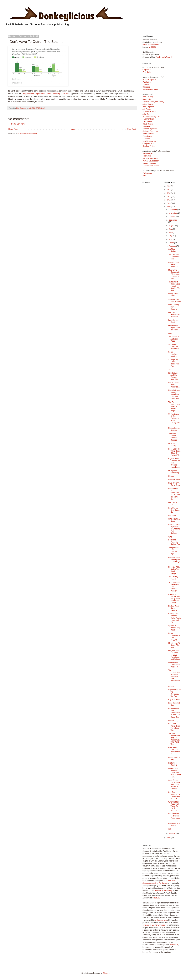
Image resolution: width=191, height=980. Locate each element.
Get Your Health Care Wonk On (174, 315)
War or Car (174, 945)
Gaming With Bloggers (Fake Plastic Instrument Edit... (174, 618)
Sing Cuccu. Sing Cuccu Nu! (174, 510)
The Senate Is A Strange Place (174, 339)
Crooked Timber (149, 146)
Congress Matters (149, 144)
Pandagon (147, 82)
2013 (169, 193)
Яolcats (171, 476)
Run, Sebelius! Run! (174, 704)
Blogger (106, 973)
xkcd (144, 176)
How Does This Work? (174, 825)
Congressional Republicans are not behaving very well (45, 94)
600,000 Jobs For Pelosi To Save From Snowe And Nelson (174, 655)
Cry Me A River (174, 700)
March (171, 243)
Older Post (131, 129)
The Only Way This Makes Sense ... (174, 257)
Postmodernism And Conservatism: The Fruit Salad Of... (174, 713)
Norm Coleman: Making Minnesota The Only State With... (174, 395)
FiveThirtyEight (148, 119)
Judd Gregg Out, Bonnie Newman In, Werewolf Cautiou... (174, 784)
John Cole (146, 114)
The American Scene (151, 166)
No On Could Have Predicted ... (174, 385)
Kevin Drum (147, 121)
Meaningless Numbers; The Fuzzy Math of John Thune (174, 773)
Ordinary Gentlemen (150, 131)
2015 (169, 186)
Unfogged (146, 87)
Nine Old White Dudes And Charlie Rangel (174, 570)
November (173, 213)
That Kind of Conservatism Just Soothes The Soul (174, 286)
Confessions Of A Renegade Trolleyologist (174, 560)
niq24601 (156, 898)
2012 (169, 197)
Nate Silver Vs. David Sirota (174, 484)
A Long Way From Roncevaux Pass (174, 363)
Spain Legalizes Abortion (173, 354)
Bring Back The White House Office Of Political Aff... (174, 452)
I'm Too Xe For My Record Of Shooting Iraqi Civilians (174, 529)
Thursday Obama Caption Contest (172, 437)
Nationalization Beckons (174, 429)
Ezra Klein (147, 72)
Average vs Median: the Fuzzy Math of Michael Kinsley (174, 599)
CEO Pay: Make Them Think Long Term (174, 727)
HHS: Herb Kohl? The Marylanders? (174, 751)
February (172, 246)
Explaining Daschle (172, 764)
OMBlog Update (172, 250)
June (171, 232)
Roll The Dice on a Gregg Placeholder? (174, 817)
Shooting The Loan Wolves (174, 300)
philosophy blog (161, 920)
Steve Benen (148, 124)
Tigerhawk (147, 156)
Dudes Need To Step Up (174, 758)
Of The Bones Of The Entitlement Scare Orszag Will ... (174, 419)
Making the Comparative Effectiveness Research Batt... (174, 274)
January (172, 833)
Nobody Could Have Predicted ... (174, 265)
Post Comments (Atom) (28, 133)
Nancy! (171, 686)
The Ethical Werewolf (164, 57)
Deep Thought (174, 720)
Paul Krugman (148, 107)
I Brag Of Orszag (172, 444)
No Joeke (172, 516)
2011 (169, 200)
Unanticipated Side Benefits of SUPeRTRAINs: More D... (174, 494)
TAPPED (146, 84)
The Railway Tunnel (173, 578)
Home (72, 129)
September (173, 220)
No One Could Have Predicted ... (174, 608)
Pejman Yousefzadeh (151, 161)
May (171, 236)
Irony (170, 333)
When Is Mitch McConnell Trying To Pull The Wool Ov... (174, 806)
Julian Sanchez (148, 104)
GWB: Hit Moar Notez (174, 520)
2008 (169, 838)
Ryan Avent (147, 126)
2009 (169, 207)
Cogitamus (147, 70)
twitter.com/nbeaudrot (151, 45)
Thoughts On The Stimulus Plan (173, 551)
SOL (170, 369)
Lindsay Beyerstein (150, 129)
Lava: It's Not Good (173, 321)
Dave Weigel (148, 153)
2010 (169, 203)
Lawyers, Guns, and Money (153, 102)
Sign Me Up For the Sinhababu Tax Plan (174, 693)
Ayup (170, 536)
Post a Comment (18, 124)
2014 (169, 190)
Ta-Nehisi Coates (149, 112)
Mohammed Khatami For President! (174, 665)
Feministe (146, 139)
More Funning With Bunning (174, 307)
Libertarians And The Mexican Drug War (173, 376)
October (172, 217)
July (171, 229)
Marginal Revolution (150, 158)
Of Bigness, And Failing (174, 472)
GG (170, 829)
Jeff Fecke (147, 109)
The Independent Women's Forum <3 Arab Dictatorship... (174, 677)
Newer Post (13, 129)
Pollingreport (147, 173)
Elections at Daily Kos (151, 117)
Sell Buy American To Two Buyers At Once (174, 795)
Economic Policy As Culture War (174, 542)
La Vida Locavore (149, 141)
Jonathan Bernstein (150, 89)
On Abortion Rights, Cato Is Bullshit (174, 328)
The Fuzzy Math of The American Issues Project (174, 406)
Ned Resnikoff (148, 134)
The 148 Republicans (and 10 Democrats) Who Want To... (174, 739)
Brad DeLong (148, 97)
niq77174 (152, 47)
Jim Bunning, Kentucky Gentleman (174, 346)
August (172, 226)
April (171, 239)
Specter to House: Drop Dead (174, 628)
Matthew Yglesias (149, 80)
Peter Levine (147, 136)
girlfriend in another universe (154, 925)
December (173, 210)
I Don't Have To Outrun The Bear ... (174, 645)
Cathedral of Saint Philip (163, 891)
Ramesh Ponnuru (149, 163)
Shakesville (147, 99)
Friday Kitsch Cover (173, 295)
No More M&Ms (174, 479)
